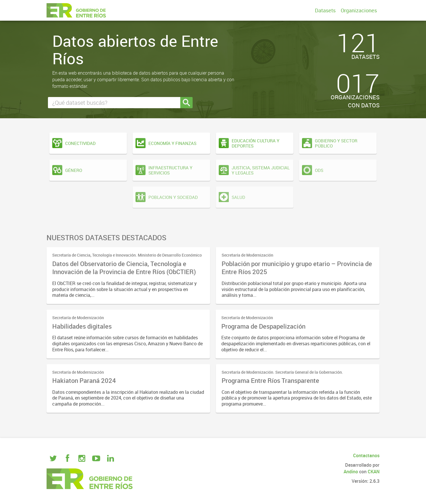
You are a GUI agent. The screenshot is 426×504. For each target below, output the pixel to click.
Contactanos (366, 455)
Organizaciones (359, 10)
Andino (351, 472)
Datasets (325, 10)
